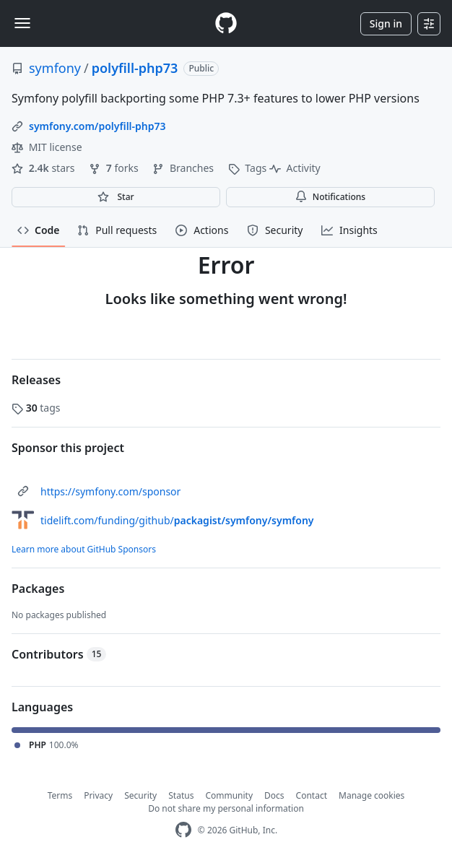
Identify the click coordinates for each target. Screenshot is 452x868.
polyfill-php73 (135, 68)
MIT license (47, 147)
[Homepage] (226, 23)
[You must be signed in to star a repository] (116, 197)
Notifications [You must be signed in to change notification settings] (330, 197)
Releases (36, 380)
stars (44, 168)
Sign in (386, 23)
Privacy (98, 795)
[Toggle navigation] (22, 23)
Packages (38, 589)
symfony (55, 68)
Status (181, 795)
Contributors (59, 654)
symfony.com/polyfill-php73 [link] (97, 126)
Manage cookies (371, 795)
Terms (60, 795)
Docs (274, 795)
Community (229, 795)
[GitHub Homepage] (183, 830)
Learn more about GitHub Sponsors (84, 549)
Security (140, 795)
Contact (312, 795)
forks (115, 168)
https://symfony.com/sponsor (110, 491)
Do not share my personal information (226, 808)
